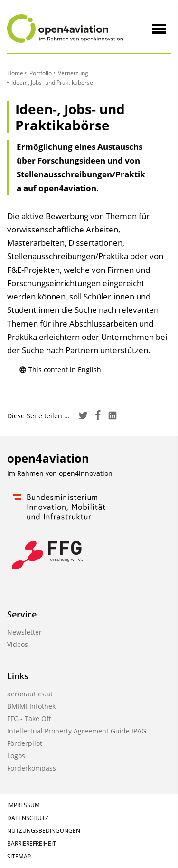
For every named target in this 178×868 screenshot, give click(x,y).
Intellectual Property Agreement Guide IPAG (77, 731)
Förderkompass (32, 768)
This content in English (60, 370)
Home (15, 73)
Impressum (23, 805)
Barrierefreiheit (32, 844)
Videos (18, 644)
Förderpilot (25, 743)
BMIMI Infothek (31, 706)
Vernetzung (73, 73)
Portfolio (41, 73)
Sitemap (19, 856)
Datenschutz (28, 818)
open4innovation (86, 473)
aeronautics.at (30, 694)
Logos (16, 756)
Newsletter (24, 632)
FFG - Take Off (29, 719)
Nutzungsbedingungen (44, 831)
